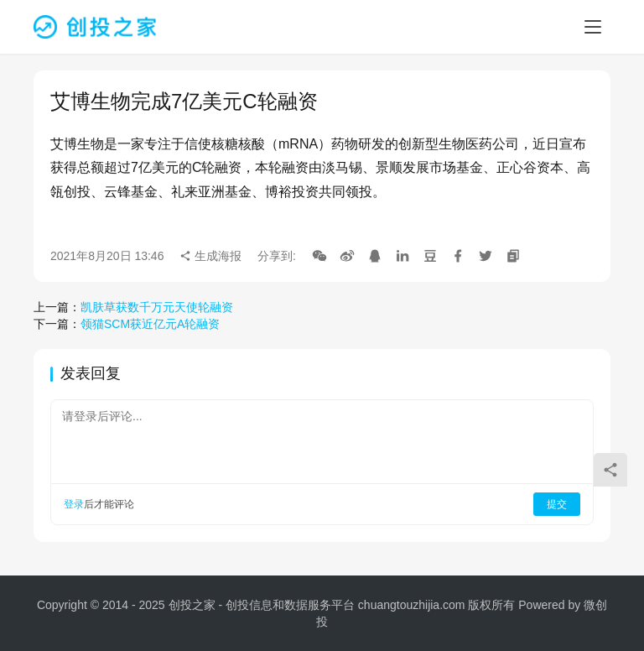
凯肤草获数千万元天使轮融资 (157, 307)
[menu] (593, 27)
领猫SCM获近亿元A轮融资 (150, 324)
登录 (74, 504)
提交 (557, 504)
